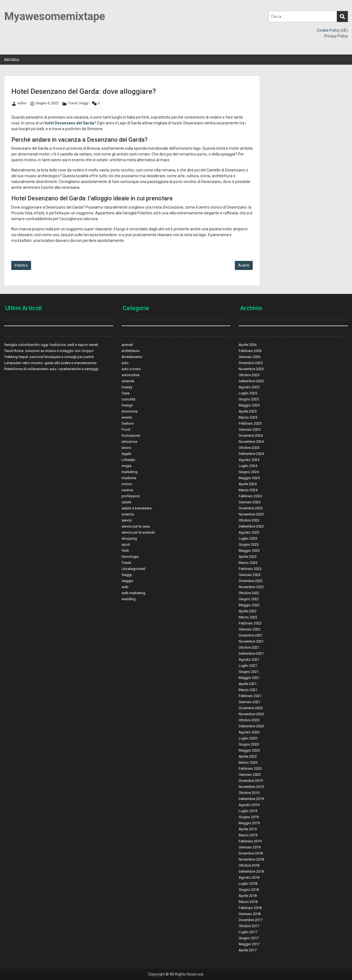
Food (126, 429)
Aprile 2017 (248, 950)
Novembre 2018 (251, 859)
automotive (130, 375)
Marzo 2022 (248, 617)
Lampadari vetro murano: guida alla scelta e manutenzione (50, 363)
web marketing (133, 593)
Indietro (21, 265)
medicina (129, 478)
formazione (131, 436)
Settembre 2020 (251, 726)
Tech (125, 551)
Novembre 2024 (251, 442)
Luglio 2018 (248, 884)
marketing (130, 472)
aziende (128, 381)
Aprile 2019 (248, 829)
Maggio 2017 (249, 944)
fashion (128, 423)
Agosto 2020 (249, 732)
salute (126, 502)
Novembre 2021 (251, 641)
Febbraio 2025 (250, 423)
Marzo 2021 (248, 690)
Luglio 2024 (248, 466)
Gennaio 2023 (250, 575)
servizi (127, 520)
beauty (127, 387)
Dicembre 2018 (251, 853)
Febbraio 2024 (250, 496)
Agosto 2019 (249, 805)
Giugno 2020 (249, 744)
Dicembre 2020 (251, 708)
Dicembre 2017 (251, 920)
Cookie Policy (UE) (332, 30)
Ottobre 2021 (249, 647)
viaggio (127, 581)
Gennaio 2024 (250, 502)
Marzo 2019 (248, 835)
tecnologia (130, 557)
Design (127, 405)
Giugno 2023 (249, 544)
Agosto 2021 (249, 660)
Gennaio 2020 (250, 775)
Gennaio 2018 (250, 914)
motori (127, 484)
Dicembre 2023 (251, 508)
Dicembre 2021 (251, 635)
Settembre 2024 (251, 454)
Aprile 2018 (248, 896)
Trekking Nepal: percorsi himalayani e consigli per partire (49, 357)
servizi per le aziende (138, 532)
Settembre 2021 (251, 653)
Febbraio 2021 (250, 696)
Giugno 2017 (249, 938)
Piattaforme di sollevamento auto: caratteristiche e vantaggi (51, 369)
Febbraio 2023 (250, 569)
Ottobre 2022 (249, 593)
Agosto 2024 (249, 460)
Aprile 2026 (248, 345)
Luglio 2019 (248, 811)
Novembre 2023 (251, 514)
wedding (129, 599)
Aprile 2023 (248, 557)
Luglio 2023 (248, 538)
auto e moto (131, 369)
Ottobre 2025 (249, 375)
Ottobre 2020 (249, 720)
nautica (127, 490)
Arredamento (132, 357)
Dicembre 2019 (251, 781)
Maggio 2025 (249, 405)
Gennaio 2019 (250, 847)
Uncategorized (133, 569)
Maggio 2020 (249, 750)
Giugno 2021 (249, 672)
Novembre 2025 (251, 369)
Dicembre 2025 (251, 363)
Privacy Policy (336, 36)
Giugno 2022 (249, 599)
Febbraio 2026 (250, 351)
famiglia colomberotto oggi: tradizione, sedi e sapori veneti (51, 345)
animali (127, 345)
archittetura (130, 351)
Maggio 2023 (249, 551)
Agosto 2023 (249, 532)
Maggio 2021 (249, 678)
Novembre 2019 (251, 787)
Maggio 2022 (249, 605)
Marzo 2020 (248, 762)
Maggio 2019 (249, 823)
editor (22, 103)
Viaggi (84, 103)
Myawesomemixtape (55, 16)
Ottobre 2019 (249, 793)
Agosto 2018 (249, 877)
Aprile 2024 (248, 484)
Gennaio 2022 (250, 629)
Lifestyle (128, 460)
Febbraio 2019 (250, 841)
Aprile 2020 (248, 756)
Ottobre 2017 (249, 926)
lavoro (127, 448)
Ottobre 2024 (249, 448)
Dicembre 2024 (251, 436)
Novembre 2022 (251, 587)
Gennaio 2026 (250, 357)
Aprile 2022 (248, 611)
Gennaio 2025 (250, 429)
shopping (129, 538)
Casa (126, 393)
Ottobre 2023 (249, 520)
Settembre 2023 (251, 526)
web (125, 587)
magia (127, 466)
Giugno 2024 (249, 472)
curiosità (128, 399)
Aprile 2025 (248, 411)
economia (130, 411)
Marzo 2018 (248, 902)
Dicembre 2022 (251, 581)
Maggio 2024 (249, 478)
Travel (73, 103)
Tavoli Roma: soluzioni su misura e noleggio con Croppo (49, 351)
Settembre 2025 (251, 381)
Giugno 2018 (249, 890)
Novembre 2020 (251, 714)
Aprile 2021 (248, 684)
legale (126, 454)
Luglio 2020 (248, 738)
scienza (128, 514)
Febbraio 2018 (250, 908)
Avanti (244, 265)
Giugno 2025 (249, 399)
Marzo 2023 (248, 563)
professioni (131, 496)
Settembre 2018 (251, 871)
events (127, 417)
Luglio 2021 (248, 666)
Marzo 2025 (248, 417)
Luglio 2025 (248, 393)
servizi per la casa (136, 526)
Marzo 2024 (248, 490)
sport (126, 544)
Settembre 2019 (251, 799)
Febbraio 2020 (250, 769)
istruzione (129, 442)
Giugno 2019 (249, 817)
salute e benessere (137, 508)
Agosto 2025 (249, 387)
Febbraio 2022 (250, 623)
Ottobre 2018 (249, 865)
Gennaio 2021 (250, 702)
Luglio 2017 (248, 932)
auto (125, 363)
